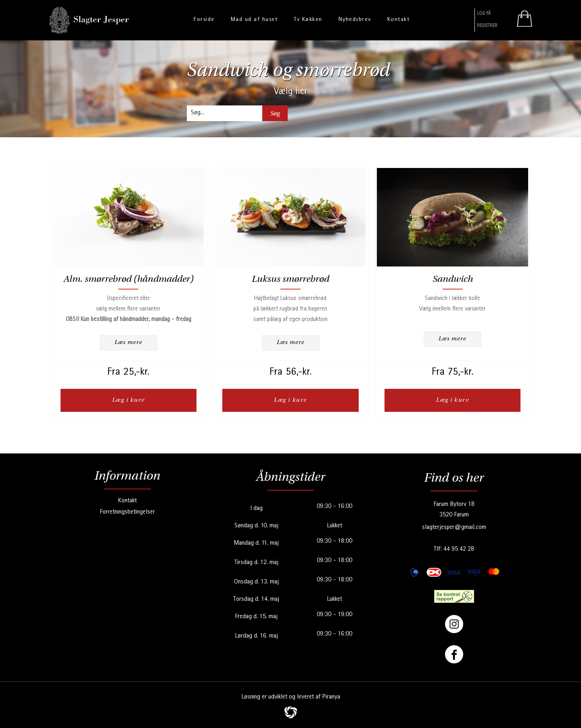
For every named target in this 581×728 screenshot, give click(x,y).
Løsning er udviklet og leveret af (291, 697)
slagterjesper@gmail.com (454, 527)
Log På (484, 14)
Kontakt (127, 501)
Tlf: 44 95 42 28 (454, 549)
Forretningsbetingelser (127, 512)
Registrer (487, 26)
